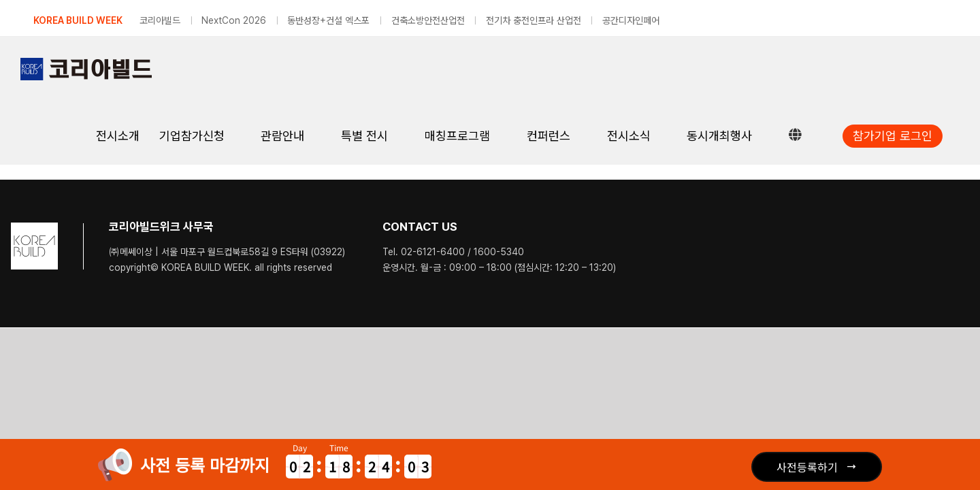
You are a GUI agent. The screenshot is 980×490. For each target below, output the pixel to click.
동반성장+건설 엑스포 (328, 20)
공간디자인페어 (631, 20)
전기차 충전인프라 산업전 (534, 20)
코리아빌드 (160, 20)
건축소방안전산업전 (428, 20)
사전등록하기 (807, 467)
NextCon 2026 (234, 20)
